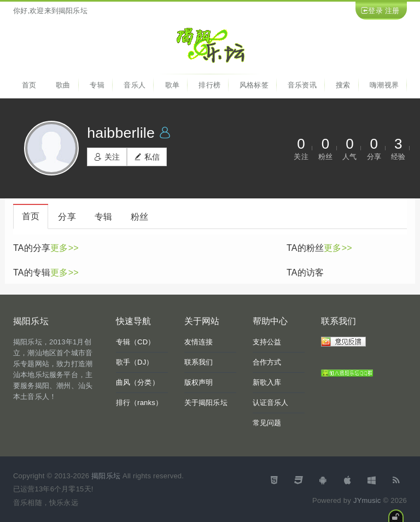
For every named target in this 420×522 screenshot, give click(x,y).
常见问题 (267, 423)
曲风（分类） (138, 382)
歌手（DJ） (135, 362)
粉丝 (139, 217)
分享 (67, 217)
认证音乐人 (271, 403)
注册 (392, 11)
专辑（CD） (136, 342)
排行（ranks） (139, 403)
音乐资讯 (302, 85)
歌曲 (63, 85)
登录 (375, 11)
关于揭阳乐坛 (206, 403)
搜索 (343, 85)
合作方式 (267, 362)
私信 (147, 157)
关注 (107, 157)
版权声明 (199, 382)
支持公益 (267, 342)
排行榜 (209, 85)
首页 (29, 85)
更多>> (65, 248)
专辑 (97, 85)
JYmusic (367, 500)
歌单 (172, 85)
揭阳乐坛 (106, 476)
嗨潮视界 (384, 85)
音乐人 (135, 85)
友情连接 (199, 342)
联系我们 (199, 362)
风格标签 (254, 85)
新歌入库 (267, 382)
